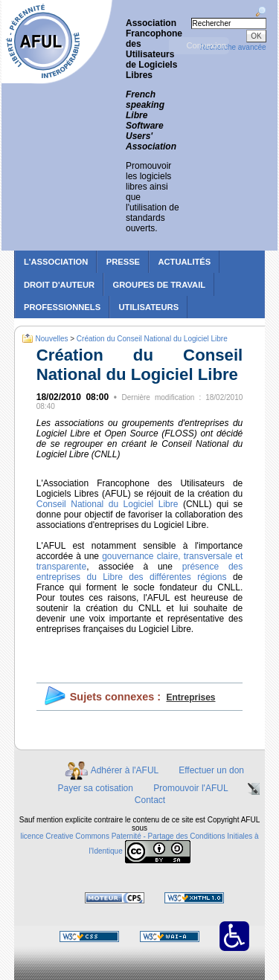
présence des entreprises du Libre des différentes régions (140, 572)
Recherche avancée (233, 47)
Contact (150, 800)
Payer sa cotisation (96, 788)
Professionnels (62, 307)
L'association (56, 262)
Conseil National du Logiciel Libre (108, 504)
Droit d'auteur (59, 285)
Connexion (206, 45)
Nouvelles (52, 338)
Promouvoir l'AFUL (190, 788)
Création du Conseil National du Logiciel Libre (152, 338)
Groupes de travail (160, 285)
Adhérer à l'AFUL (125, 770)
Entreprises (190, 697)
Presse (123, 262)
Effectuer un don (211, 770)
